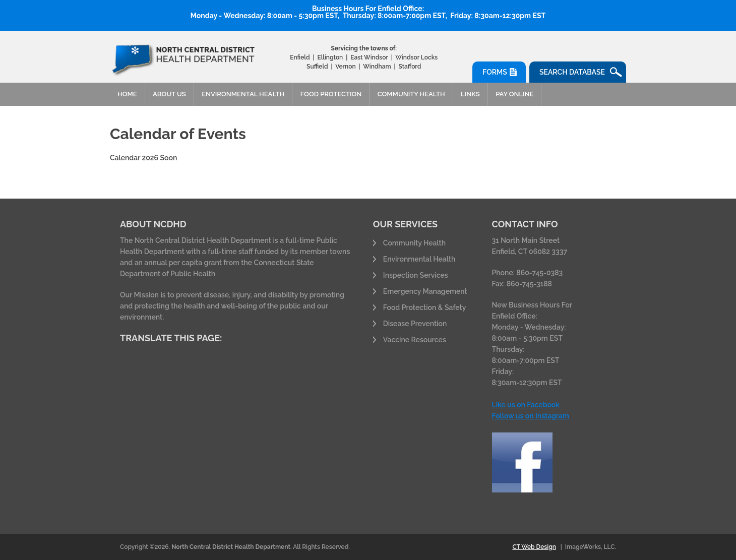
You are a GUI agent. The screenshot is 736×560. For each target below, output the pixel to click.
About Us (169, 94)
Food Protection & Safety (425, 307)
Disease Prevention (415, 324)
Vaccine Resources (415, 340)
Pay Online (514, 94)
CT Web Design (534, 547)
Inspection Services (416, 275)
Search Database (572, 72)
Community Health (411, 94)
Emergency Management (425, 291)
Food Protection (331, 94)
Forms (495, 72)
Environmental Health (243, 94)
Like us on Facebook (526, 405)
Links (470, 94)
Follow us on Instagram (531, 416)
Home (127, 94)
